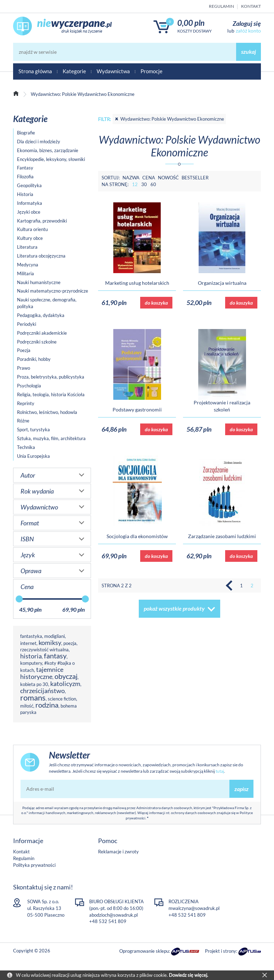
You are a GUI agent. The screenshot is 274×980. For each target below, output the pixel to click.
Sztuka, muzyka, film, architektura (51, 438)
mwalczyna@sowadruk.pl (194, 908)
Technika (26, 447)
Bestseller (195, 178)
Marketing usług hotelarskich (137, 283)
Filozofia (25, 177)
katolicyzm (65, 684)
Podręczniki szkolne (37, 342)
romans (33, 697)
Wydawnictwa (113, 71)
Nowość (168, 178)
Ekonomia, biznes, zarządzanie (48, 150)
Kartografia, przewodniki (42, 221)
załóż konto (248, 31)
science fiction (62, 699)
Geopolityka (29, 185)
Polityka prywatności (34, 865)
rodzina (47, 705)
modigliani (55, 636)
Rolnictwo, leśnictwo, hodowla (47, 412)
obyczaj (66, 676)
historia (31, 656)
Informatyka (30, 203)
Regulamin (221, 6)
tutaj (220, 771)
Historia (25, 194)
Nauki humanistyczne (39, 282)
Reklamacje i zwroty (118, 852)
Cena (149, 178)
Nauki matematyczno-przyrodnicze (53, 291)
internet (28, 643)
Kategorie (74, 71)
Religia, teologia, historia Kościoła (51, 394)
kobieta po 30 (34, 684)
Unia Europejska (33, 456)
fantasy (55, 656)
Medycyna (28, 265)
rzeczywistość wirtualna (44, 650)
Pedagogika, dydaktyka (41, 315)
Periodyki (27, 324)
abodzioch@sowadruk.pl (113, 915)
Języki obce (29, 212)
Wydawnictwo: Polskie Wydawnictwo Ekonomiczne (169, 119)
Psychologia (29, 386)
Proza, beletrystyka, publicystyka (51, 377)
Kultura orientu (32, 229)
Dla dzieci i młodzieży (39, 142)
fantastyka (31, 636)
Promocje (152, 71)
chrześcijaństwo (42, 691)
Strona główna (35, 71)
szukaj (249, 51)
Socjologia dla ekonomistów (137, 536)
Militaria (25, 273)
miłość (27, 706)
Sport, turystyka (33, 430)
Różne (23, 421)
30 (144, 184)
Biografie (26, 133)
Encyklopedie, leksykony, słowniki (51, 159)
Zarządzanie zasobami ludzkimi (222, 536)
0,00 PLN (191, 23)
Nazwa (131, 178)
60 (153, 184)
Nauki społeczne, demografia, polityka (47, 303)
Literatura (27, 247)
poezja (70, 643)
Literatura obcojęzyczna (41, 256)
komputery (31, 663)
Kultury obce (30, 238)
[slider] (19, 599)
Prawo (24, 368)
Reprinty (26, 403)
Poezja (24, 350)
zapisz (241, 789)
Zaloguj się (247, 23)
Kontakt (251, 6)
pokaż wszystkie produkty (174, 608)
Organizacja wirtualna (222, 283)
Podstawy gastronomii (137, 410)
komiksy (50, 642)
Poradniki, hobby (34, 359)
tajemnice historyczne (42, 673)
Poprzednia (231, 586)
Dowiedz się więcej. (189, 975)
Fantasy (25, 168)
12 (135, 184)
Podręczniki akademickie (42, 333)
